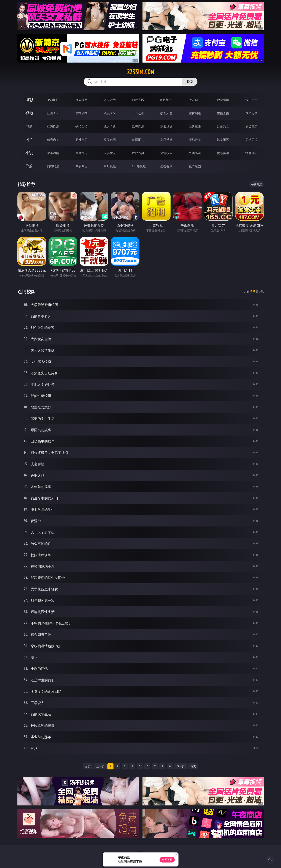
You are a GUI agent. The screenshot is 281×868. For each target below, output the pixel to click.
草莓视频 (110, 166)
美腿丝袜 (166, 140)
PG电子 (53, 100)
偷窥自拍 (53, 140)
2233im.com (141, 72)
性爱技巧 (251, 153)
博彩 (29, 100)
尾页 (193, 766)
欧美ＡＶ (110, 113)
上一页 (100, 766)
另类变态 (251, 126)
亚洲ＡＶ (53, 113)
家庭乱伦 (81, 153)
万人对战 (110, 100)
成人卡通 (110, 126)
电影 (29, 126)
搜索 (190, 82)
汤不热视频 (138, 166)
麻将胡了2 (166, 100)
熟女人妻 (166, 113)
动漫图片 (138, 140)
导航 (29, 166)
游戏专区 (138, 100)
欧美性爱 (138, 126)
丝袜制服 (195, 113)
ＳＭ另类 (251, 113)
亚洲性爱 (53, 126)
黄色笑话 (223, 153)
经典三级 (195, 126)
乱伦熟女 (223, 126)
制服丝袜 (166, 126)
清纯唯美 (195, 140)
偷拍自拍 (81, 126)
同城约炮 (53, 166)
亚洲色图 (81, 140)
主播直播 (223, 113)
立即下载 (167, 860)
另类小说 (195, 153)
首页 (88, 766)
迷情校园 (166, 153)
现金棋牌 (223, 100)
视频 (29, 113)
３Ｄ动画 (138, 113)
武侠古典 (138, 153)
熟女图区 (223, 140)
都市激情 (53, 153)
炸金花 (195, 100)
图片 (29, 140)
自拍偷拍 (81, 113)
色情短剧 (195, 166)
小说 (29, 153)
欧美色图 (110, 140)
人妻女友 (110, 153)
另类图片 (251, 140)
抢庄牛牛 (251, 100)
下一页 (181, 766)
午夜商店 (81, 166)
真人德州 (81, 100)
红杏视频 (166, 166)
